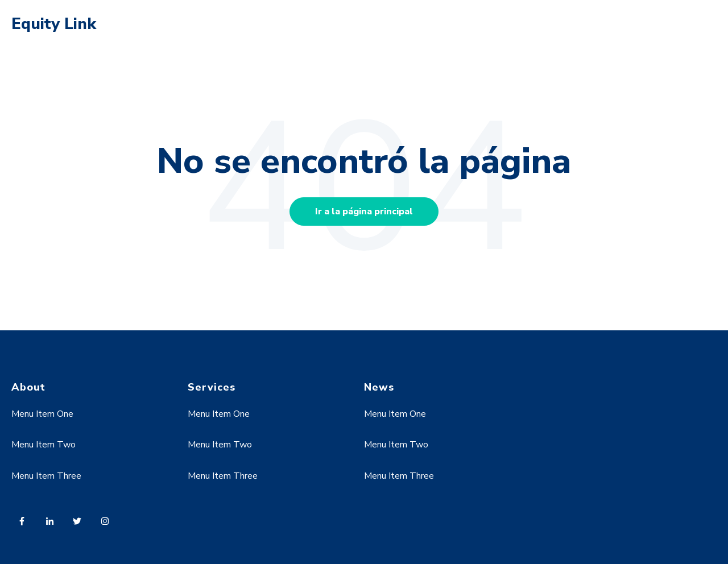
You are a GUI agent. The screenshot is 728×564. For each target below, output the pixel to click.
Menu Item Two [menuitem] (44, 445)
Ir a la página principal (364, 212)
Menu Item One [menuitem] (42, 414)
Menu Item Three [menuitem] (46, 476)
